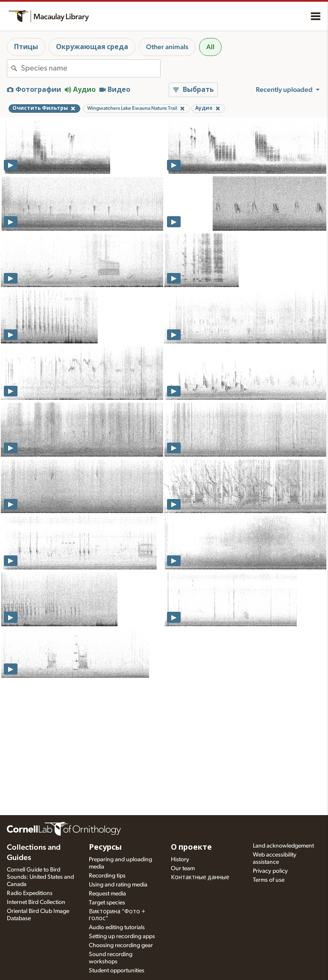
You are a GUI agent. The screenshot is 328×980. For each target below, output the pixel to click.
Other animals (167, 47)
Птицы (26, 47)
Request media (107, 894)
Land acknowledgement (283, 846)
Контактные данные (200, 877)
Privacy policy (270, 871)
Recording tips (107, 876)
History (180, 860)
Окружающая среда (92, 47)
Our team (183, 869)
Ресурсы (105, 848)
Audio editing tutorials (117, 927)
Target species (107, 903)
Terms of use (269, 880)
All (210, 47)
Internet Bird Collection (36, 902)
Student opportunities (117, 971)
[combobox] (91, 68)
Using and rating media (118, 885)
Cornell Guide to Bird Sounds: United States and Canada (40, 877)
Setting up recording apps (122, 936)
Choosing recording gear (121, 945)
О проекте (191, 848)
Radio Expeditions (30, 893)
